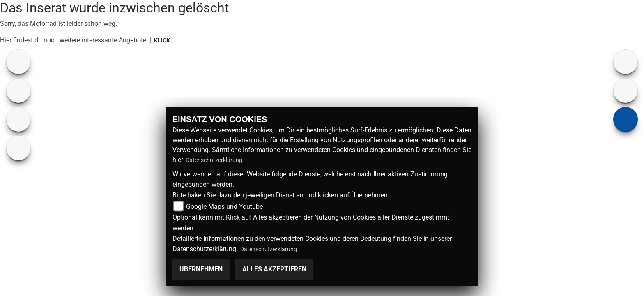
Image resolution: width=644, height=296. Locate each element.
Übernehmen (201, 269)
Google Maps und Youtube (224, 207)
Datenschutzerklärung (214, 160)
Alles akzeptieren (274, 269)
